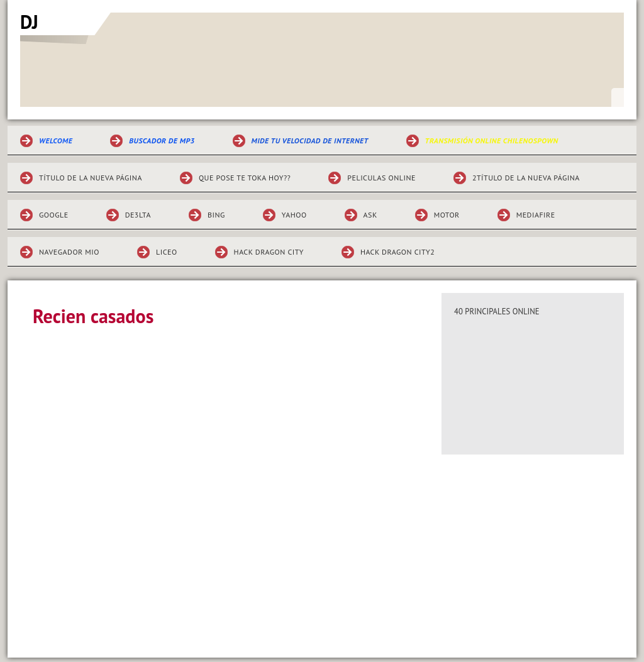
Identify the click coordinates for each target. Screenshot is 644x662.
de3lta (138, 215)
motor (447, 215)
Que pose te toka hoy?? (245, 178)
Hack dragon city (269, 252)
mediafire (536, 215)
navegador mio (69, 252)
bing (216, 215)
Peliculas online (381, 178)
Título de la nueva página (91, 178)
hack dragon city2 (397, 252)
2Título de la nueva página (526, 178)
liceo (167, 252)
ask (370, 215)
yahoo (294, 215)
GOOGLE (54, 215)
